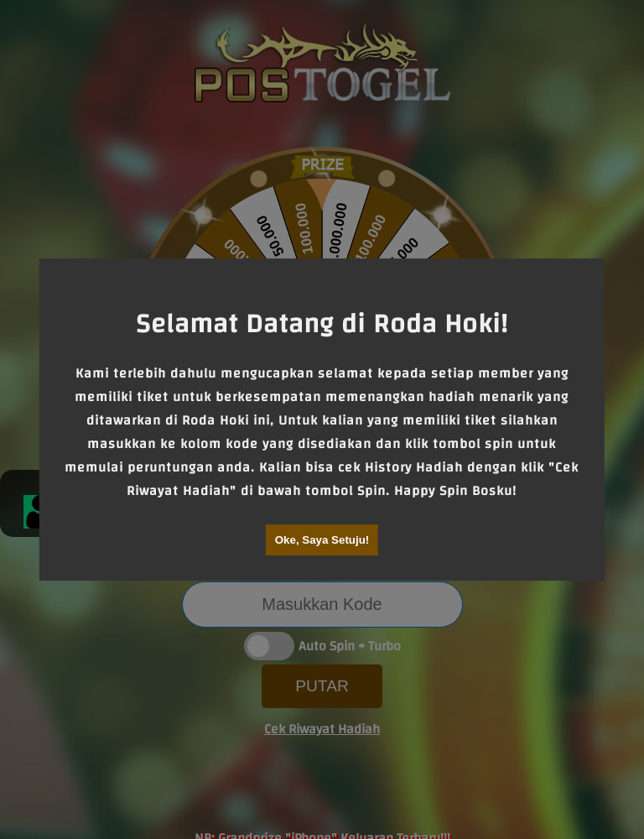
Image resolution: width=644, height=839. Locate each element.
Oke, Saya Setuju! (322, 540)
